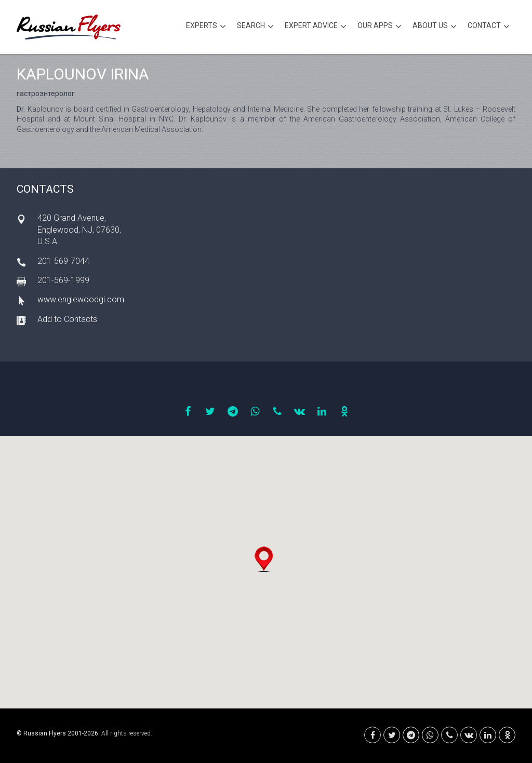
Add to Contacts (67, 319)
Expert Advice (316, 27)
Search (255, 27)
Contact (489, 27)
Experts (206, 27)
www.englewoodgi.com (81, 299)
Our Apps (380, 27)
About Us (435, 27)
